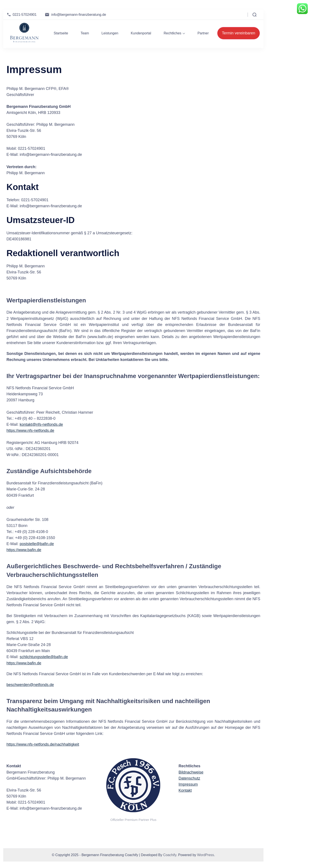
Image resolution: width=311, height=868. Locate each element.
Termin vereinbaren (238, 33)
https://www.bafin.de (24, 550)
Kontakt (185, 790)
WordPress (206, 855)
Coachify (170, 855)
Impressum (188, 784)
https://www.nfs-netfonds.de (30, 431)
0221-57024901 (25, 15)
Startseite (61, 33)
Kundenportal (141, 33)
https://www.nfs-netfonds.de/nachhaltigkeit (43, 744)
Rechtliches (173, 33)
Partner (203, 33)
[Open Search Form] (255, 15)
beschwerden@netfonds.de (30, 685)
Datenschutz (189, 778)
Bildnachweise (191, 772)
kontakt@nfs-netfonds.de (41, 424)
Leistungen (110, 33)
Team (85, 33)
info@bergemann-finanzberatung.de (79, 15)
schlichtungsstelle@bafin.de (44, 657)
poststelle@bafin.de (37, 544)
